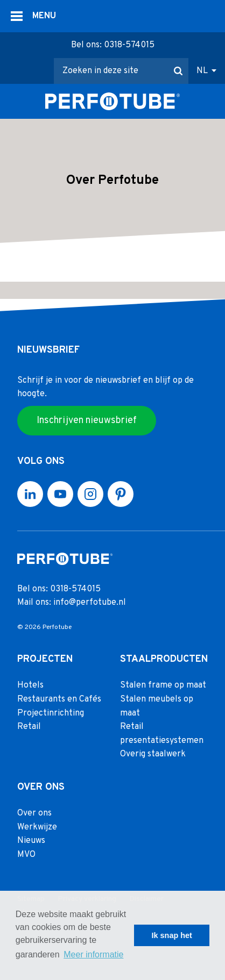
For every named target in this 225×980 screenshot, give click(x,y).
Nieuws (31, 841)
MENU (44, 16)
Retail (29, 727)
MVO (26, 855)
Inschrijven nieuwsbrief (87, 421)
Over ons (34, 814)
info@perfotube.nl (90, 603)
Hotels (30, 686)
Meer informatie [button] (93, 954)
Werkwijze (37, 827)
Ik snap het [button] (172, 935)
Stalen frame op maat (163, 686)
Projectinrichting (51, 713)
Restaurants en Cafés (59, 699)
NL (202, 71)
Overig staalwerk (153, 755)
